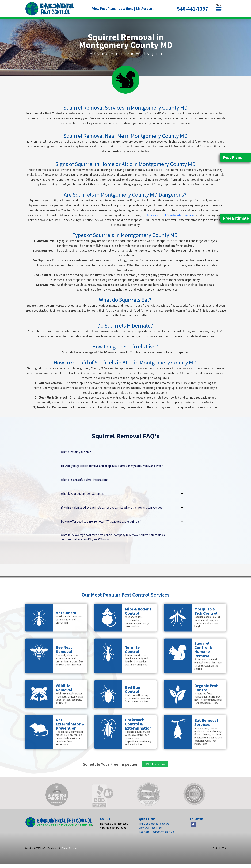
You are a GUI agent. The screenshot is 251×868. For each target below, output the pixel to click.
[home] (50, 9)
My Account (145, 8)
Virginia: (113, 828)
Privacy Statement (70, 848)
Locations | (127, 8)
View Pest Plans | (105, 8)
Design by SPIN (219, 848)
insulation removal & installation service (168, 215)
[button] (220, 9)
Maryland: (114, 824)
